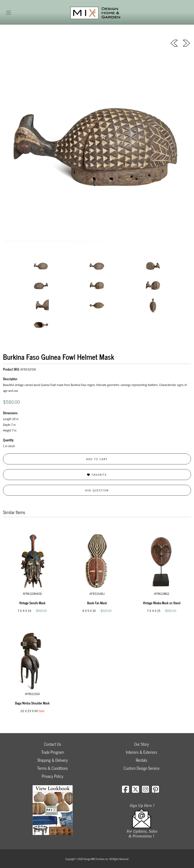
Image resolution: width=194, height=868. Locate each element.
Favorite (97, 474)
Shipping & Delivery (52, 760)
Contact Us (53, 744)
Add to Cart (97, 459)
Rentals (141, 760)
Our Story (141, 744)
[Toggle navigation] (9, 13)
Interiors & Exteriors (141, 752)
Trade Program (52, 752)
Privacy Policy (52, 776)
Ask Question (97, 490)
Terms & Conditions (52, 768)
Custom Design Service (141, 768)
